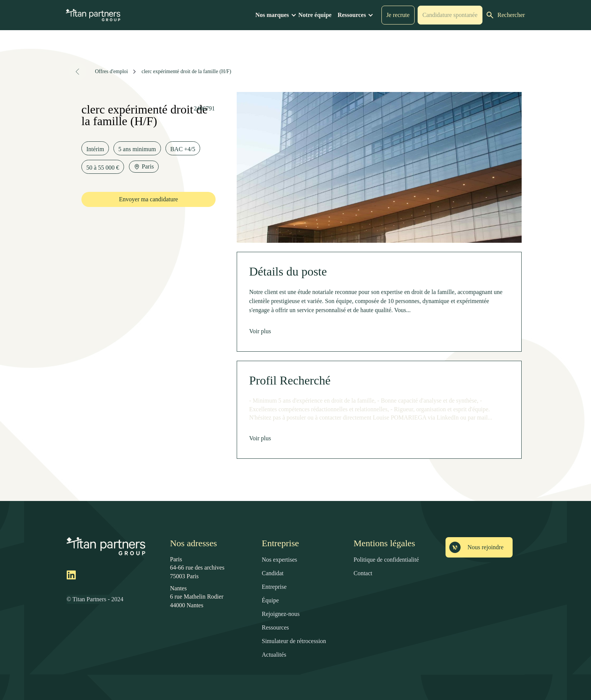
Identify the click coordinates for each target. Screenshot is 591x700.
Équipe (270, 600)
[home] (93, 15)
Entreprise (274, 587)
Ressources (276, 627)
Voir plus (260, 331)
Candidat (273, 573)
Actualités (274, 655)
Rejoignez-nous (281, 614)
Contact (363, 573)
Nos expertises (280, 560)
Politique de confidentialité (386, 560)
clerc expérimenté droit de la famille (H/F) (186, 71)
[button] (277, 15)
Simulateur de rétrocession (294, 641)
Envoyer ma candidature (149, 199)
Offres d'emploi (111, 71)
